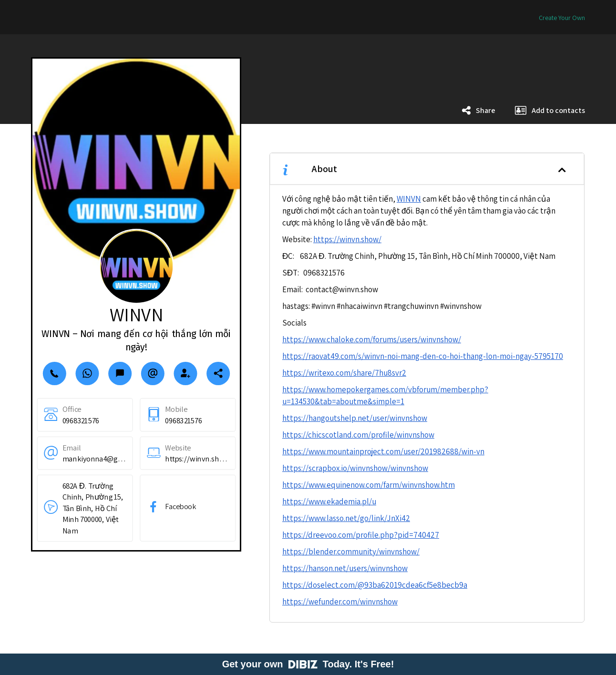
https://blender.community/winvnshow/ (351, 552)
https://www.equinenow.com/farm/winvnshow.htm (369, 485)
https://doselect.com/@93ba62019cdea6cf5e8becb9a (375, 585)
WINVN (409, 199)
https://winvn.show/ (347, 239)
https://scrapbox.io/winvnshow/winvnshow (355, 468)
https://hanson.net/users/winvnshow (345, 568)
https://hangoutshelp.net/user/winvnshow (355, 418)
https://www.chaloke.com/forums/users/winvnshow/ (372, 339)
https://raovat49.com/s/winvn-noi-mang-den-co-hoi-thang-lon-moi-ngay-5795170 (423, 356)
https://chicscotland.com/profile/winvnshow (358, 435)
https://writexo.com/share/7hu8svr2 (344, 373)
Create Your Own (562, 18)
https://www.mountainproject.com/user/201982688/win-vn (383, 451)
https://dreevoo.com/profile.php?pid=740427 (361, 535)
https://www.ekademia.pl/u (329, 501)
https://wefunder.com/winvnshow (340, 602)
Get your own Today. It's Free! (308, 664)
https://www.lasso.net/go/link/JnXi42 (346, 518)
